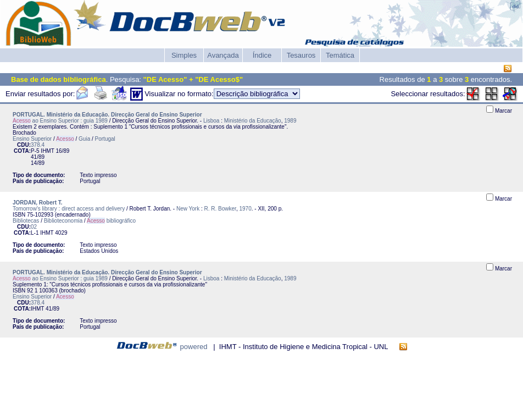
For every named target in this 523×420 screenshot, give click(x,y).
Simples (184, 55)
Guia (84, 139)
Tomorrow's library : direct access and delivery (69, 209)
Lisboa (211, 121)
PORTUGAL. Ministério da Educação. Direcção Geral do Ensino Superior (107, 115)
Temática (340, 55)
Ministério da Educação (253, 121)
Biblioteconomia (63, 221)
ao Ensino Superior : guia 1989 (60, 121)
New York (188, 209)
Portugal (105, 139)
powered (194, 347)
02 (34, 227)
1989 (290, 121)
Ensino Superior (32, 139)
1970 (245, 209)
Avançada (223, 55)
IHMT (47, 151)
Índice (262, 55)
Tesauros (301, 55)
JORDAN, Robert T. (38, 203)
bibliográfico (111, 221)
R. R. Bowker (220, 209)
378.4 (38, 145)
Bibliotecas (26, 221)
